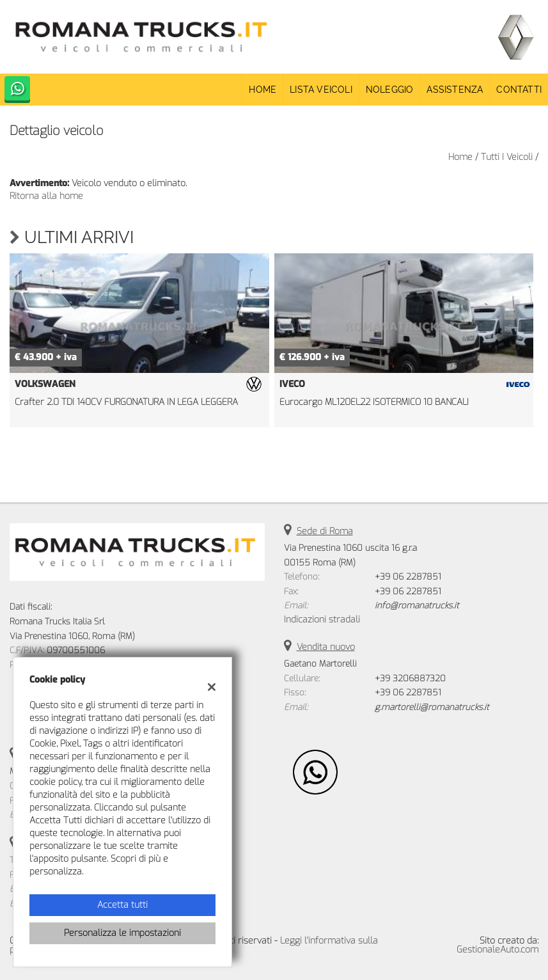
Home (262, 90)
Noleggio (390, 90)
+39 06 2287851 (408, 577)
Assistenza (455, 90)
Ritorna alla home (46, 196)
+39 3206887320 (410, 678)
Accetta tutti (122, 905)
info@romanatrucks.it (417, 605)
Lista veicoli (321, 90)
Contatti (519, 90)
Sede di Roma (325, 531)
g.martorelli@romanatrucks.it (432, 707)
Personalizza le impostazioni (122, 933)
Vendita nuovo (326, 647)
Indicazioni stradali (322, 620)
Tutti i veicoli (507, 157)
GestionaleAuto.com (497, 950)
